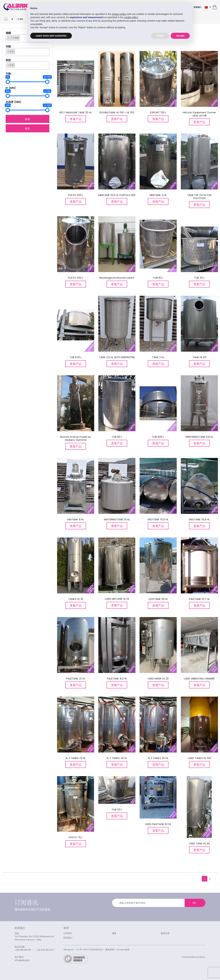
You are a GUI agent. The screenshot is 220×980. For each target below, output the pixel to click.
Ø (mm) (11, 88)
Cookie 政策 (123, 950)
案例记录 (165, 933)
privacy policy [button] (119, 14)
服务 (114, 933)
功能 (8, 47)
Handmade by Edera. (193, 957)
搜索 (27, 119)
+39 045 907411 (23, 950)
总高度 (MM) (13, 102)
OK (194, 903)
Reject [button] (160, 35)
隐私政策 (110, 950)
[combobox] (27, 52)
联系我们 (197, 7)
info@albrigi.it (22, 960)
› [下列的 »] (215, 879)
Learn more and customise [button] (51, 35)
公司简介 (68, 933)
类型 (8, 60)
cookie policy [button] (131, 17)
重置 (27, 128)
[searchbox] (22, 38)
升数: (9, 74)
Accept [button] (180, 35)
